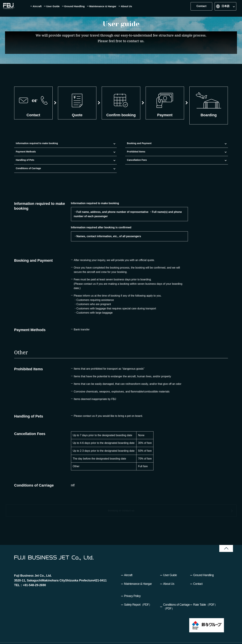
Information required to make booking (25, 157)
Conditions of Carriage (209, 157)
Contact (201, 8)
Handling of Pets (149, 157)
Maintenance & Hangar (138, 575)
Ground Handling (204, 566)
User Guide (170, 566)
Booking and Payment (54, 157)
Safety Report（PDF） (138, 596)
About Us (169, 575)
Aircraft (128, 566)
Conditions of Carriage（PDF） (176, 598)
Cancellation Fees (181, 157)
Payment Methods (88, 157)
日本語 (225, 8)
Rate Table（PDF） (205, 596)
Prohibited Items (118, 157)
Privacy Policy (132, 587)
